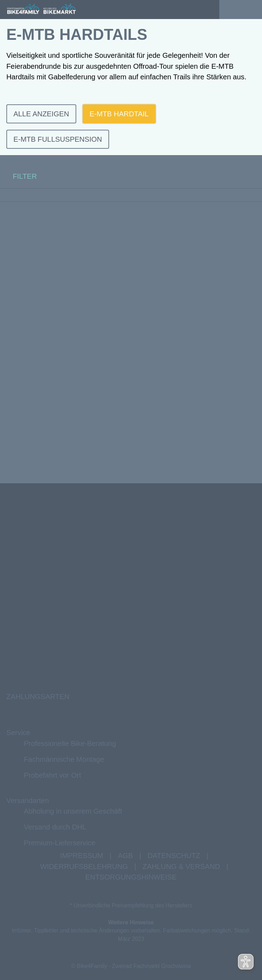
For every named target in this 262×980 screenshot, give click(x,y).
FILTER (18, 176)
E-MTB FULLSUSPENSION (58, 139)
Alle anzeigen (41, 114)
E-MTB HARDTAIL (119, 114)
